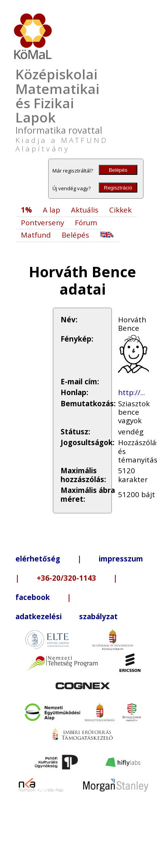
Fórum (86, 222)
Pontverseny (42, 222)
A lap (51, 210)
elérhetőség (38, 559)
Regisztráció (118, 188)
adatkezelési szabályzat (67, 616)
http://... (132, 392)
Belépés (118, 170)
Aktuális (85, 210)
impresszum (121, 559)
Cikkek (120, 210)
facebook (33, 597)
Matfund (36, 235)
